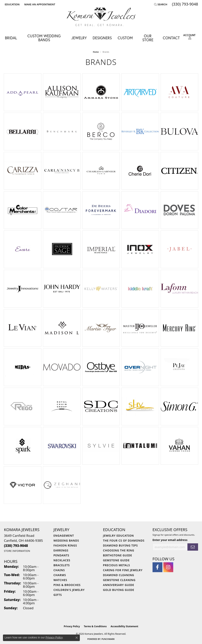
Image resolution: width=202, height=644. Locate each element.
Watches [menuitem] (60, 580)
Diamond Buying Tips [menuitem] (121, 545)
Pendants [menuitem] (61, 555)
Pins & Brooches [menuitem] (67, 585)
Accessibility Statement (124, 626)
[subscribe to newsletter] (193, 547)
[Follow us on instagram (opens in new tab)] (168, 567)
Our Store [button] (148, 38)
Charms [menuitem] (60, 575)
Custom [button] (125, 38)
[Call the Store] (16, 546)
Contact (171, 38)
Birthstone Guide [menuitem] (118, 555)
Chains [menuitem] (59, 570)
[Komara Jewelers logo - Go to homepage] (101, 17)
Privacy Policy (72, 626)
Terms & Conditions (95, 626)
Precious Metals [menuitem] (117, 565)
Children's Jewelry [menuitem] (69, 590)
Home (96, 52)
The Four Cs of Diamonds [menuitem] (124, 540)
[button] (12, 4)
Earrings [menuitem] (61, 550)
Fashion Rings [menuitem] (65, 545)
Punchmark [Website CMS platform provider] (108, 639)
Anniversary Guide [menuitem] (119, 585)
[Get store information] (17, 551)
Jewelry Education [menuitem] (119, 536)
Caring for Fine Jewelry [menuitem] (123, 570)
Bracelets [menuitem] (61, 565)
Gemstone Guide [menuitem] (116, 560)
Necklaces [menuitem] (62, 560)
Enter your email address (170, 540)
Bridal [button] (11, 38)
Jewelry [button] (79, 38)
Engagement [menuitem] (64, 536)
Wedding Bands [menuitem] (66, 540)
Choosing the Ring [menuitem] (119, 550)
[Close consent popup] (77, 638)
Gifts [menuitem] (58, 595)
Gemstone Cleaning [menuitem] (119, 580)
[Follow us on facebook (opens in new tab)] (157, 567)
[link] (39, 4)
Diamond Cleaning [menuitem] (119, 575)
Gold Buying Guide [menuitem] (119, 590)
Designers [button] (102, 38)
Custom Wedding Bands (44, 38)
